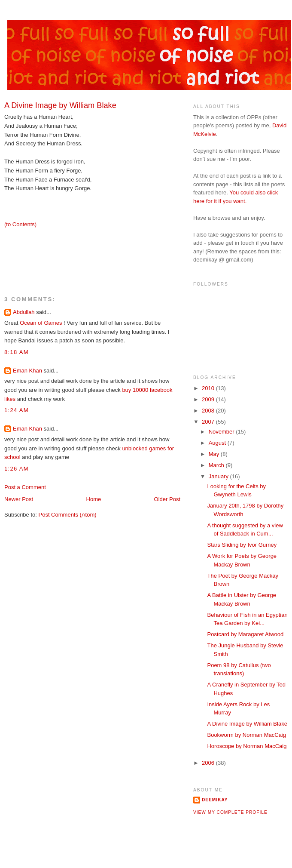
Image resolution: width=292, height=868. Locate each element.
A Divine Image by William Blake (247, 724)
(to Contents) (20, 224)
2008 (209, 411)
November (222, 432)
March (217, 465)
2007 (209, 422)
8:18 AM (17, 352)
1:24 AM (17, 410)
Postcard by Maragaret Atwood (245, 634)
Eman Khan (27, 371)
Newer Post (19, 499)
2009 (209, 399)
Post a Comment (25, 487)
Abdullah (24, 312)
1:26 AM (17, 469)
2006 (209, 763)
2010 (209, 388)
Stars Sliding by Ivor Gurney (242, 545)
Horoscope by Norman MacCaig (247, 746)
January (219, 476)
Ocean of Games (42, 323)
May (215, 454)
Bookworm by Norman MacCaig (246, 735)
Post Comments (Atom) (68, 515)
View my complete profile (230, 812)
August (218, 443)
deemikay (215, 800)
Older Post (167, 499)
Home (94, 499)
